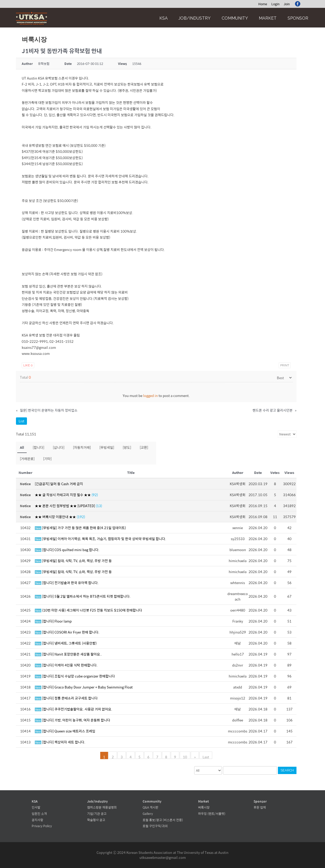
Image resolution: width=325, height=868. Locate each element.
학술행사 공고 (96, 820)
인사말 (36, 807)
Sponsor (298, 18)
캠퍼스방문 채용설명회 (102, 807)
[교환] (144, 447)
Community (235, 18)
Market (268, 18)
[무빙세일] (107, 447)
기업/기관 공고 (97, 814)
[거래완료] (27, 459)
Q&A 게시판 (150, 807)
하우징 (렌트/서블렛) (212, 814)
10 (185, 757)
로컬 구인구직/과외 (155, 826)
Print (285, 365)
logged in (150, 396)
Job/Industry (195, 18)
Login (275, 4)
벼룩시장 (204, 807)
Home (263, 4)
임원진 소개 (39, 814)
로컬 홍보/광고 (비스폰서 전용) (163, 820)
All (22, 447)
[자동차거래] (82, 447)
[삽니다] (59, 447)
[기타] (47, 459)
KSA (164, 18)
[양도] (127, 447)
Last (206, 757)
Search (287, 770)
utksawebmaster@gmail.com (163, 857)
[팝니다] (38, 447)
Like (28, 365)
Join (287, 4)
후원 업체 (260, 807)
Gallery (148, 814)
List (21, 421)
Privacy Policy (42, 826)
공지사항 (37, 820)
